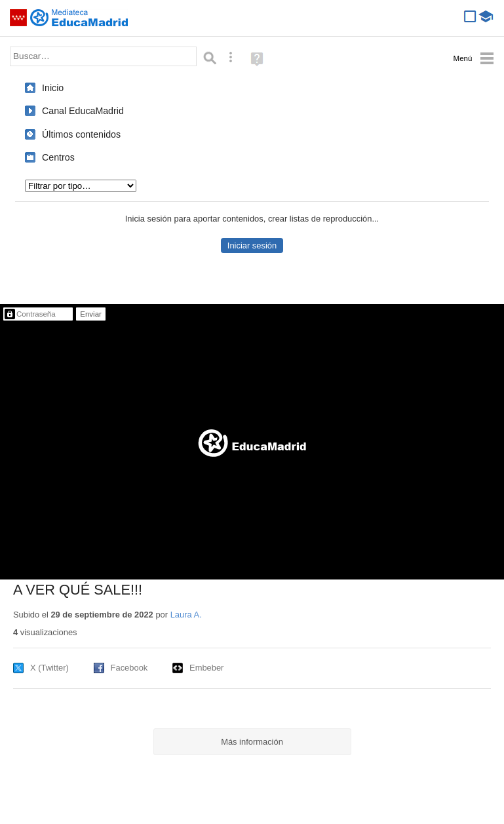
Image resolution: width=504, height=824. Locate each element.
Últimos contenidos (81, 134)
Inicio (53, 88)
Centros (58, 157)
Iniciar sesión (252, 245)
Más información (252, 742)
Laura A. (186, 615)
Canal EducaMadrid (83, 111)
